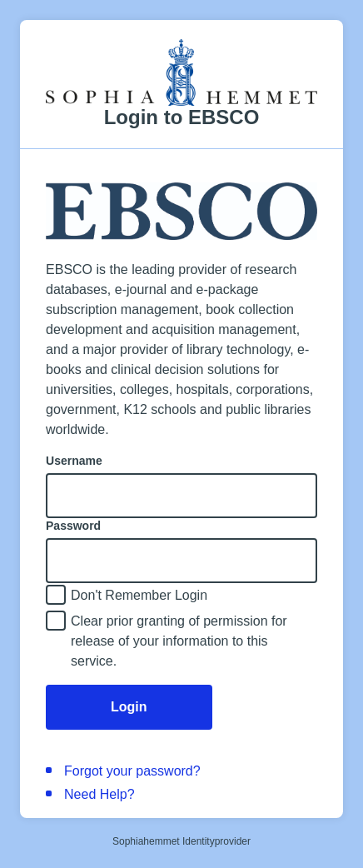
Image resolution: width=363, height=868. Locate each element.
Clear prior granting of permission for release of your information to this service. (179, 641)
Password (73, 526)
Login (129, 707)
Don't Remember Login (139, 595)
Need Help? (99, 794)
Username (74, 461)
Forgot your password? (132, 771)
